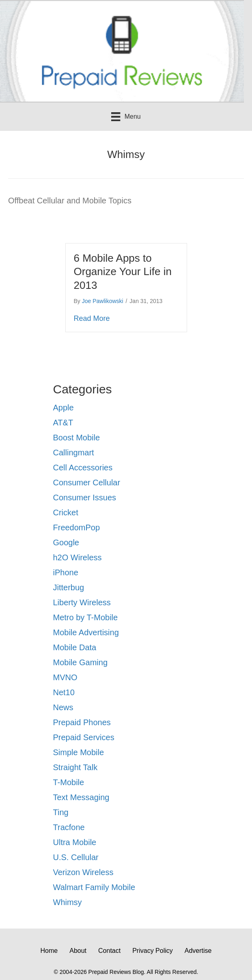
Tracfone (69, 827)
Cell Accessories (83, 468)
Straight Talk (75, 767)
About (78, 951)
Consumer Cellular (87, 483)
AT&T (63, 423)
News (63, 707)
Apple (64, 408)
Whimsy (68, 902)
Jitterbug (69, 587)
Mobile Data (75, 647)
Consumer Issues (85, 497)
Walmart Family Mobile (94, 887)
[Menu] (126, 117)
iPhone (66, 572)
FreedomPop (77, 527)
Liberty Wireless (82, 602)
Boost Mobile (77, 438)
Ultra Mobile (75, 842)
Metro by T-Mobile (86, 617)
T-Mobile (69, 782)
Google (66, 542)
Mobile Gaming (81, 662)
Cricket (66, 512)
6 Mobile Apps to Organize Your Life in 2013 (123, 272)
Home (49, 951)
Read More (92, 318)
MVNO (65, 677)
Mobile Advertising (86, 632)
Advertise (198, 951)
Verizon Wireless (83, 872)
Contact (109, 951)
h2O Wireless (78, 557)
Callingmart (74, 453)
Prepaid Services (84, 737)
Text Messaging (81, 797)
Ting (61, 812)
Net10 (64, 692)
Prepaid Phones (82, 722)
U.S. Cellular (76, 857)
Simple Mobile (79, 752)
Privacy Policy (153, 951)
